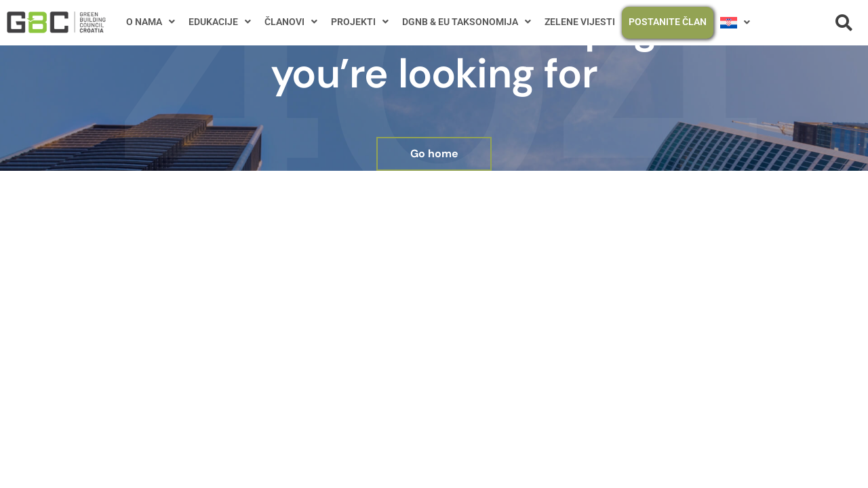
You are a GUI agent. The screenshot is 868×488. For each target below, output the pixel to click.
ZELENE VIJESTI (580, 22)
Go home (434, 154)
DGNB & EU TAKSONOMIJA (467, 22)
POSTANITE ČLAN (668, 22)
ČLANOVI (291, 22)
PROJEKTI (360, 22)
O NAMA (151, 22)
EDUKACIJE (220, 22)
